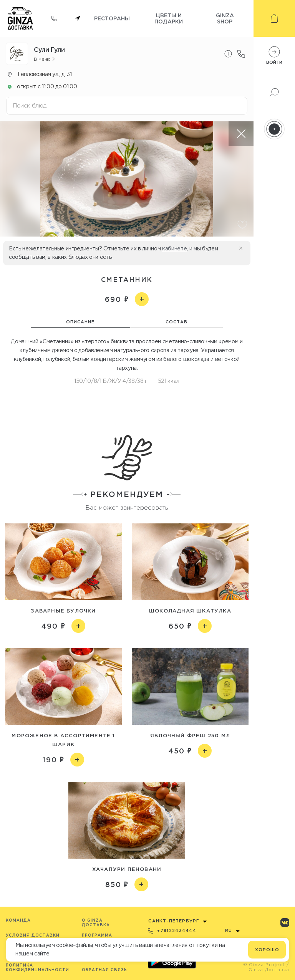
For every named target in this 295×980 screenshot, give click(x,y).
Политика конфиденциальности (37, 968)
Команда (18, 920)
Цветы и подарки (169, 18)
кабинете (174, 248)
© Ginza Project (264, 965)
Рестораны (112, 18)
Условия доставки (33, 935)
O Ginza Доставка (96, 923)
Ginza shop (225, 18)
